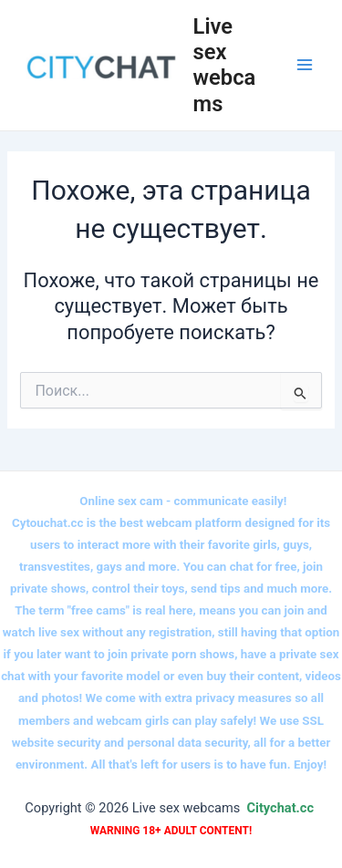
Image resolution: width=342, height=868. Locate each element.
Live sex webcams (225, 65)
